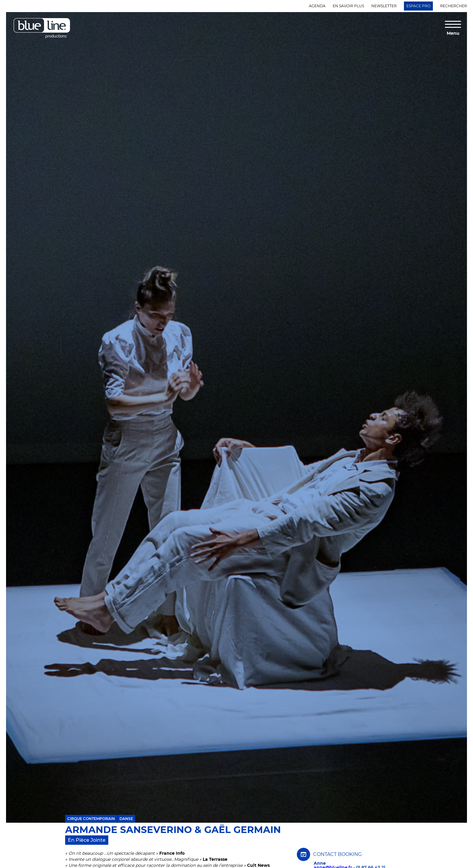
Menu (453, 33)
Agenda (317, 6)
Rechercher (454, 6)
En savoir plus (348, 6)
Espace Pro (418, 6)
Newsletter (384, 6)
